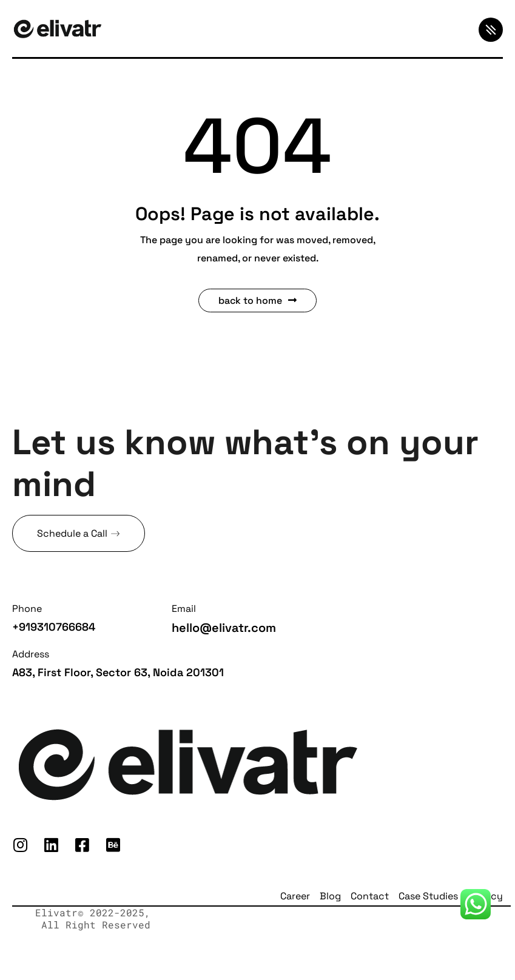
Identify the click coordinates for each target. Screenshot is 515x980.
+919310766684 (54, 627)
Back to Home (257, 300)
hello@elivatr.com (224, 628)
